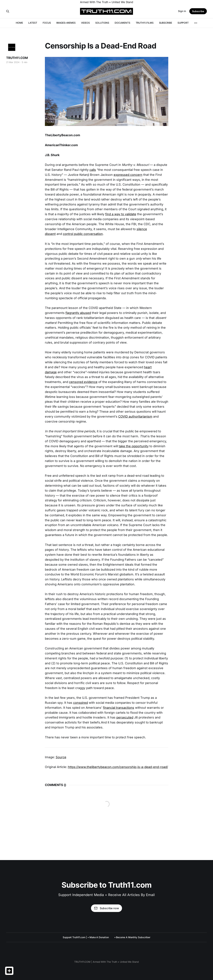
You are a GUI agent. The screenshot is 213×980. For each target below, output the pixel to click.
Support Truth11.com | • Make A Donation (86, 937)
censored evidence (83, 382)
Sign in (182, 11)
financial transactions (119, 708)
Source (61, 757)
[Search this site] (8, 11)
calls (93, 170)
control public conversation (83, 234)
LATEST (33, 23)
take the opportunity (134, 446)
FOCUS (47, 23)
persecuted (125, 717)
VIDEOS (86, 23)
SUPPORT (183, 23)
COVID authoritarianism (135, 416)
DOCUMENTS (122, 23)
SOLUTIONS (102, 23)
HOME (19, 23)
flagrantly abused (78, 313)
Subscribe (198, 11)
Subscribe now (106, 908)
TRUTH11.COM (17, 58)
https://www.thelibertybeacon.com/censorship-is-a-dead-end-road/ (118, 767)
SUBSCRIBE (166, 23)
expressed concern (128, 175)
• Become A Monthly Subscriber (132, 937)
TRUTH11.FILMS (145, 23)
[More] (196, 23)
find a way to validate (121, 214)
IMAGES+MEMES (66, 23)
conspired (81, 703)
